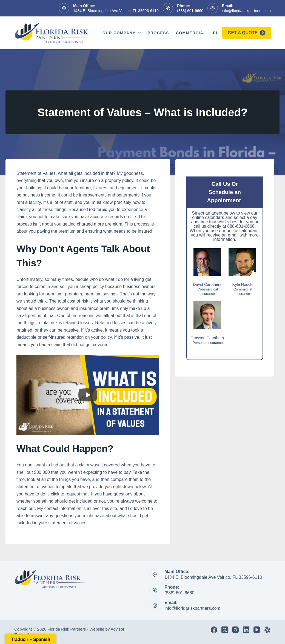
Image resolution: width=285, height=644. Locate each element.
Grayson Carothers (207, 338)
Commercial (191, 33)
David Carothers (207, 284)
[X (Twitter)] (225, 630)
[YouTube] (257, 630)
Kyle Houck (242, 284)
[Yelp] (267, 630)
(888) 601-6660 (190, 11)
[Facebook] (214, 630)
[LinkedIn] (246, 630)
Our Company (123, 33)
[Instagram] (235, 630)
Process (158, 33)
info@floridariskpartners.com (246, 11)
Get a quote (246, 33)
